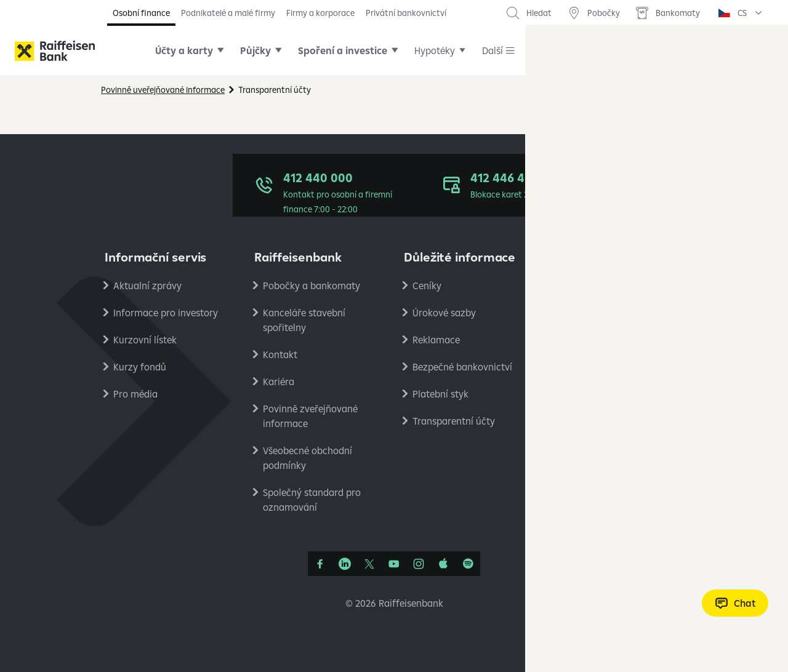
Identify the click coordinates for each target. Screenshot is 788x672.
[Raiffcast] (468, 564)
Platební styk (440, 394)
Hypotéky (435, 50)
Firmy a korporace (320, 13)
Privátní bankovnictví (406, 13)
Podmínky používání (606, 313)
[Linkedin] (345, 564)
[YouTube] (394, 564)
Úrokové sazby (444, 313)
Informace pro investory (166, 313)
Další (492, 50)
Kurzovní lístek (145, 340)
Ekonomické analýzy (606, 367)
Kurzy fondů (140, 367)
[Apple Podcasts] (443, 564)
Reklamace (436, 340)
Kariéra (279, 382)
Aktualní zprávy (147, 286)
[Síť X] (369, 564)
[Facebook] (320, 564)
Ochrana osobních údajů (615, 286)
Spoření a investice (343, 50)
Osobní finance (141, 13)
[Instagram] (419, 564)
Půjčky (255, 50)
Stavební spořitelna (604, 421)
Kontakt (280, 354)
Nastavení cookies (601, 340)
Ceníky (427, 286)
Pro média (135, 394)
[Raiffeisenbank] (55, 51)
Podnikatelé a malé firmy (228, 13)
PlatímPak (584, 394)
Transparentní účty (454, 421)
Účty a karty (184, 50)
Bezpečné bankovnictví (462, 367)
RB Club (579, 448)
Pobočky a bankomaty (312, 286)
